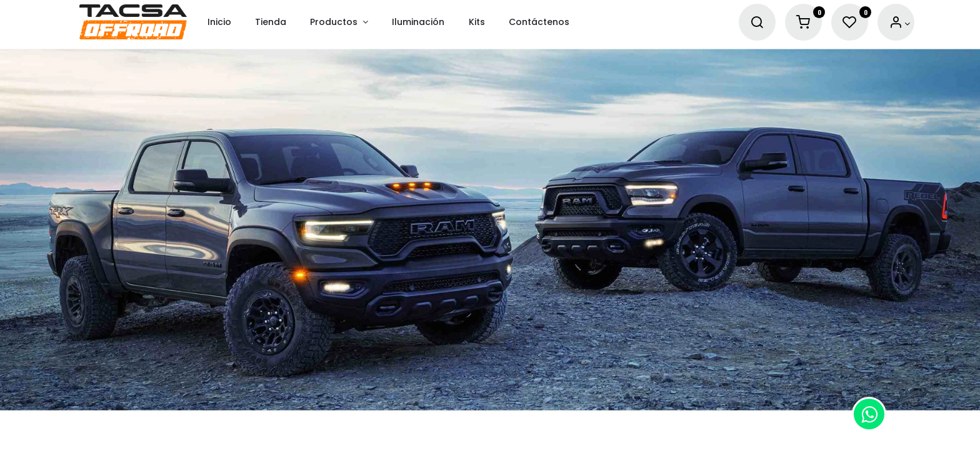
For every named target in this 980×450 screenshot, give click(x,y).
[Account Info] (900, 23)
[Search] (757, 23)
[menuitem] (219, 22)
